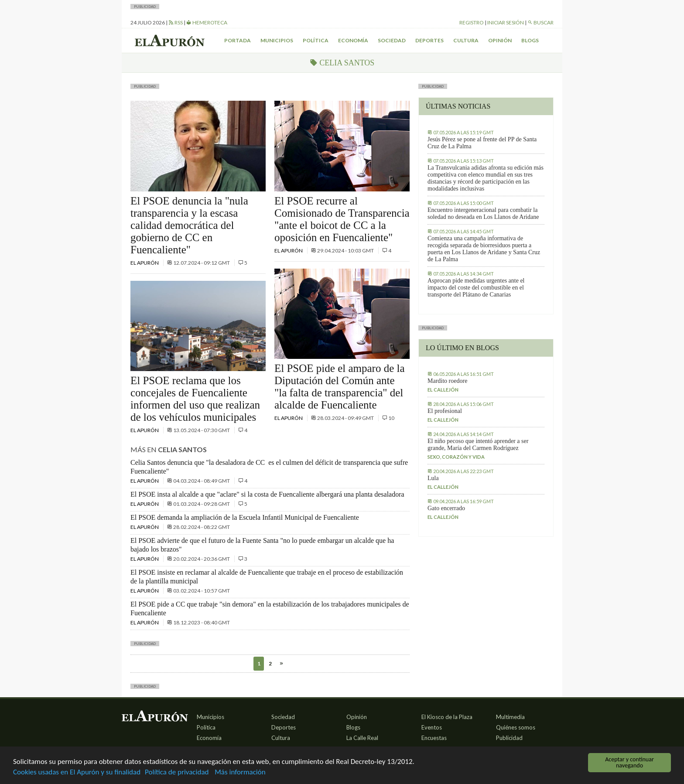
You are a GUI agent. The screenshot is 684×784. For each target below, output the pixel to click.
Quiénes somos (516, 727)
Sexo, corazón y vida (456, 457)
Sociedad (392, 40)
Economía (353, 40)
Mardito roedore (447, 381)
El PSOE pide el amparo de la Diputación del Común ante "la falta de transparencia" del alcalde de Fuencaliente (340, 387)
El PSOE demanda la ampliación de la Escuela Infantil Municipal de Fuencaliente (245, 517)
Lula (433, 478)
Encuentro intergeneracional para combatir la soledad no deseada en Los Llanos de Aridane (483, 213)
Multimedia (510, 717)
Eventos (432, 727)
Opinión (500, 40)
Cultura (466, 40)
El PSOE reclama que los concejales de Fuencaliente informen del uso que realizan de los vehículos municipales (195, 399)
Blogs (530, 40)
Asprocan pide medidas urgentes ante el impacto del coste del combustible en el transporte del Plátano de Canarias (476, 288)
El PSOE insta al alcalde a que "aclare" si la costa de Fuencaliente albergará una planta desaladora (267, 494)
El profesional (445, 411)
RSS (176, 22)
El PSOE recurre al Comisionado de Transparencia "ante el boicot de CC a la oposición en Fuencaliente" (342, 219)
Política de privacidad (177, 772)
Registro (472, 22)
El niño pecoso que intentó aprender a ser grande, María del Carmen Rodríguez (478, 445)
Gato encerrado (446, 508)
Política (316, 40)
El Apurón (145, 263)
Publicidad (509, 738)
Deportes (429, 40)
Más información (240, 772)
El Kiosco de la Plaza (447, 717)
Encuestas (434, 738)
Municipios (277, 40)
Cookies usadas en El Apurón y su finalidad (77, 772)
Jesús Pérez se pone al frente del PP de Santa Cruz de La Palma (482, 143)
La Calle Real (362, 738)
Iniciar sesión (506, 22)
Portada (238, 40)
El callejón (443, 390)
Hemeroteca (207, 22)
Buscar (540, 22)
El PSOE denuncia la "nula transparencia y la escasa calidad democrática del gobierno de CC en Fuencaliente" (189, 225)
